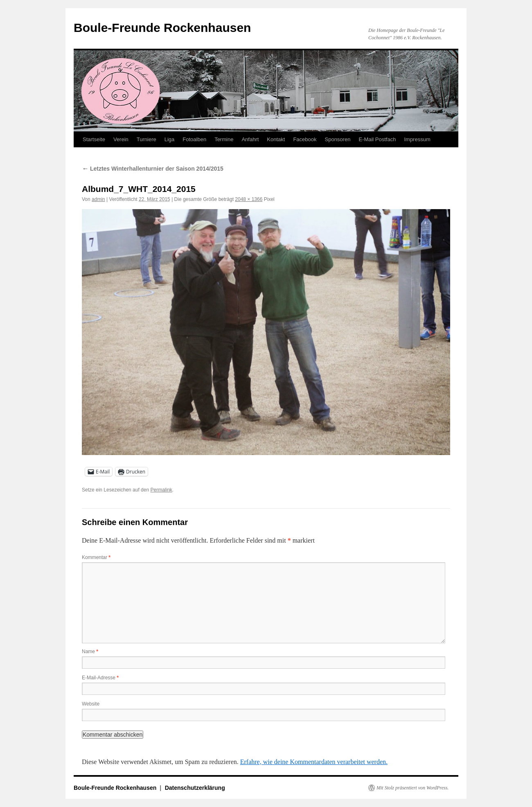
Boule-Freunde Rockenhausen (162, 28)
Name (90, 651)
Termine (224, 139)
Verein (121, 139)
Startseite (94, 139)
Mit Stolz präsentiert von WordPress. (413, 788)
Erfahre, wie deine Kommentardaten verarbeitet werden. (314, 762)
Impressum (417, 139)
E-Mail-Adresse (100, 678)
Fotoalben (194, 139)
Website (91, 704)
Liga (170, 139)
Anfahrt (250, 139)
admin (98, 199)
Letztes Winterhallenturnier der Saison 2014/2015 (153, 169)
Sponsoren (338, 139)
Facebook (305, 139)
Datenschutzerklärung (195, 788)
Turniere (147, 139)
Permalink (161, 490)
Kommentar (96, 557)
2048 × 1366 (249, 199)
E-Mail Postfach (377, 139)
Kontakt (276, 139)
